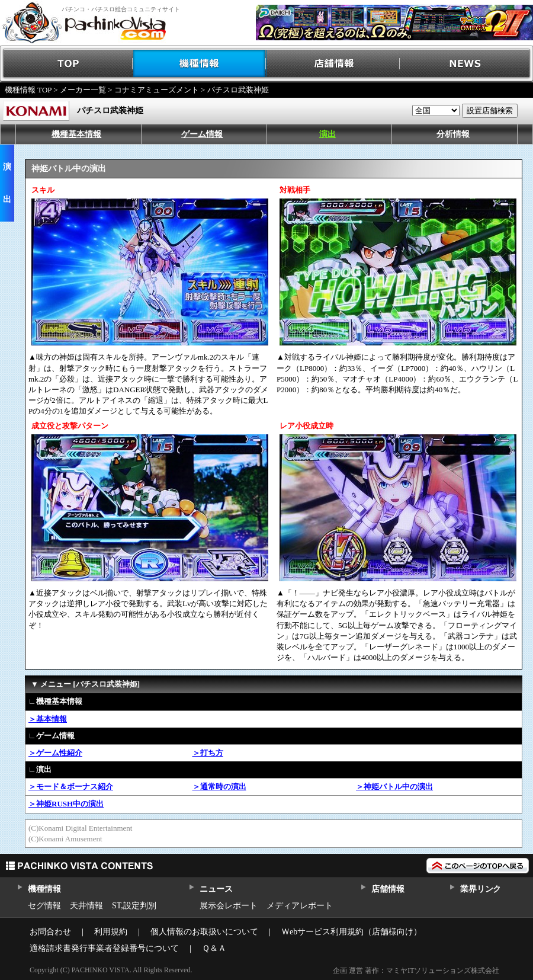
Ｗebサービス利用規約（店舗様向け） (351, 932)
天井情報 (86, 906)
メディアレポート (300, 906)
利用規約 (111, 932)
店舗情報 (333, 64)
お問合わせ (50, 932)
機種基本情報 (76, 134)
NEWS (466, 64)
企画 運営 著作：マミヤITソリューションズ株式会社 (416, 971)
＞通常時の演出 (219, 787)
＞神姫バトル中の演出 (394, 787)
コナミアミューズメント (157, 90)
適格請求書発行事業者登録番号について (104, 948)
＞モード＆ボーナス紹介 (71, 787)
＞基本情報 (48, 719)
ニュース (216, 889)
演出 (327, 134)
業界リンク (481, 889)
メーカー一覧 (83, 90)
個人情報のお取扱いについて (204, 932)
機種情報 (200, 64)
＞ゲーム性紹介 (55, 753)
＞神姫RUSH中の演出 (66, 804)
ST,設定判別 (134, 906)
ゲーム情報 (202, 134)
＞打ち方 (208, 753)
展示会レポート (229, 906)
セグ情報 (44, 906)
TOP (67, 64)
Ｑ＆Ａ (214, 948)
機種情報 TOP (28, 90)
